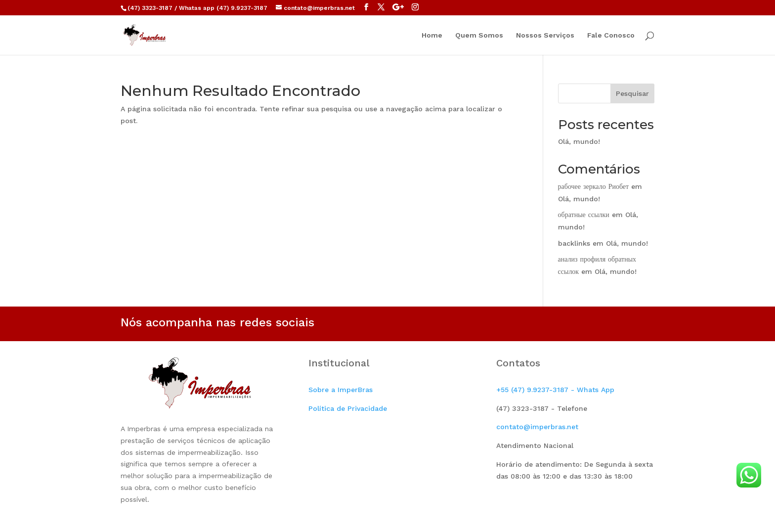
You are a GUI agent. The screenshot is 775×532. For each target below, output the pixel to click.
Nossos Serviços (545, 35)
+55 (555, 390)
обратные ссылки (584, 215)
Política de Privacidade (348, 408)
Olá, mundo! (579, 141)
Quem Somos (479, 35)
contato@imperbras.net (537, 427)
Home (432, 35)
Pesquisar (632, 93)
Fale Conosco (611, 35)
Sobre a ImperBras (341, 390)
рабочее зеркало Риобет (594, 186)
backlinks (574, 243)
